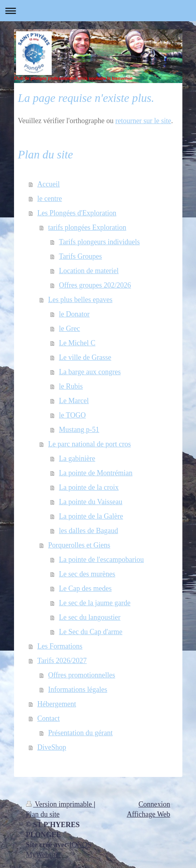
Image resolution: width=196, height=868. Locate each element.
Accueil (48, 184)
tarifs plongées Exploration (87, 227)
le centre (50, 199)
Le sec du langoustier (90, 617)
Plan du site (43, 814)
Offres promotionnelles (82, 675)
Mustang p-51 (79, 430)
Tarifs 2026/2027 (62, 661)
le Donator (74, 314)
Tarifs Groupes (80, 256)
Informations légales (78, 690)
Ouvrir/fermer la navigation (98, 11)
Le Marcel (74, 401)
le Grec (69, 329)
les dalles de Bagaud (88, 531)
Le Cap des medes (85, 588)
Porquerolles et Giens (79, 545)
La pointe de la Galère (91, 516)
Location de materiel (89, 271)
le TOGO (72, 415)
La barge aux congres (90, 372)
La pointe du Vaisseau (91, 502)
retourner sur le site (143, 121)
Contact (48, 718)
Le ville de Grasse (85, 357)
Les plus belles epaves (80, 300)
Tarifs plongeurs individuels (99, 242)
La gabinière (77, 458)
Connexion (155, 804)
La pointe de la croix (89, 487)
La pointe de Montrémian (96, 473)
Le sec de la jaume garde (95, 603)
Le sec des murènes (87, 574)
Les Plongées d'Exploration (77, 213)
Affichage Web (148, 814)
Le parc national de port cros (89, 444)
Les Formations (60, 646)
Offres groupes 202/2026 (95, 285)
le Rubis (71, 386)
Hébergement (57, 704)
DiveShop (52, 747)
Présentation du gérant (80, 733)
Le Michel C (77, 343)
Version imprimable (60, 804)
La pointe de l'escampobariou (101, 560)
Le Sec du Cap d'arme (91, 632)
